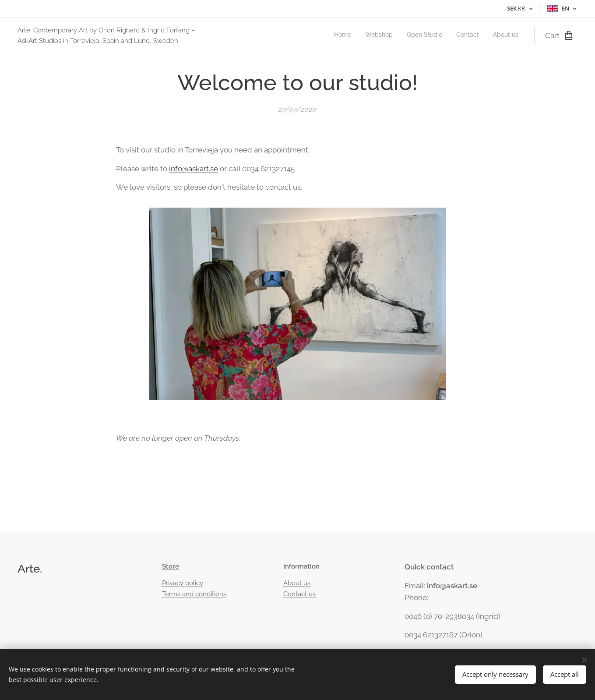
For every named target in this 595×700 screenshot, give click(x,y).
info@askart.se (194, 168)
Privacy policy (183, 583)
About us (297, 583)
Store (171, 566)
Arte (29, 569)
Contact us (299, 594)
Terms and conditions (194, 594)
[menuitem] (465, 35)
